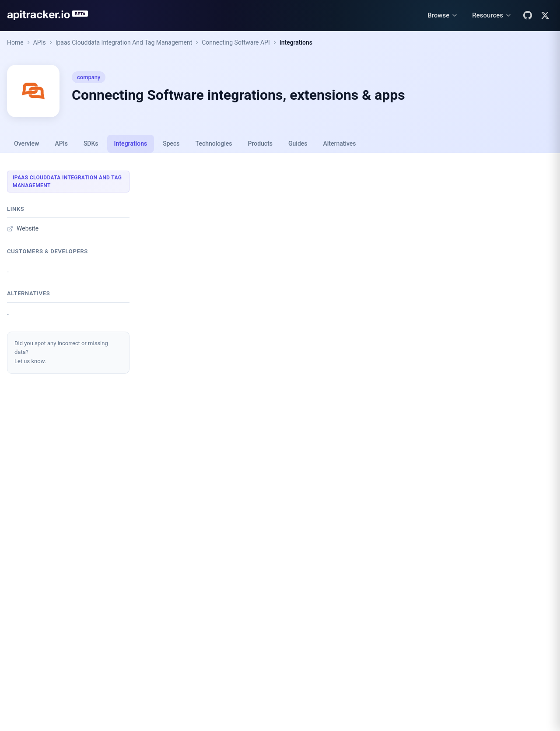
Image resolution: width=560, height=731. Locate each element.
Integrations (296, 42)
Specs (171, 143)
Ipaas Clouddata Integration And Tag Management (124, 42)
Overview (26, 143)
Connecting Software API (236, 42)
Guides (298, 143)
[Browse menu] (443, 16)
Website (23, 228)
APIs (40, 42)
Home (15, 42)
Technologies (214, 143)
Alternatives (339, 143)
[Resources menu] (492, 16)
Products (261, 143)
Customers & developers (47, 251)
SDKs (91, 143)
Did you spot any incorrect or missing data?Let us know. (61, 352)
